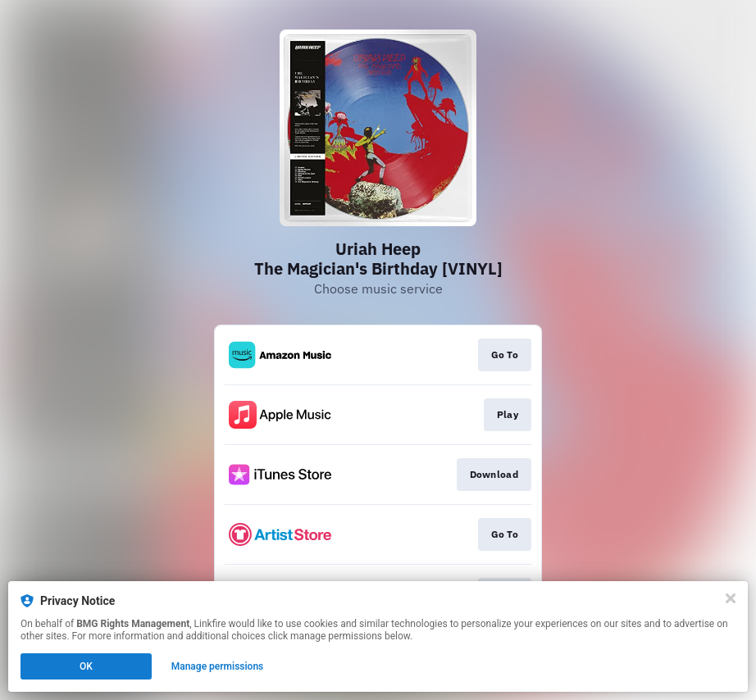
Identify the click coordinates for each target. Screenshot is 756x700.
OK (86, 666)
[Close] (731, 598)
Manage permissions (218, 666)
